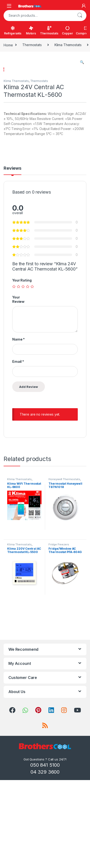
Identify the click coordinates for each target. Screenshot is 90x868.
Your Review (18, 390)
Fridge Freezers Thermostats (59, 636)
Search (80, 16)
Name (18, 430)
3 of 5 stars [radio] (23, 377)
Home (8, 45)
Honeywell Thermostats (64, 570)
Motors (31, 31)
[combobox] (38, 16)
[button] (82, 62)
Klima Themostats (68, 45)
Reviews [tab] (12, 259)
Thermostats (49, 31)
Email (18, 452)
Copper (67, 31)
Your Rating (22, 371)
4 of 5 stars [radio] (28, 377)
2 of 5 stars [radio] (18, 377)
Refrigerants (13, 31)
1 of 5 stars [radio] (14, 377)
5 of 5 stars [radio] (32, 377)
